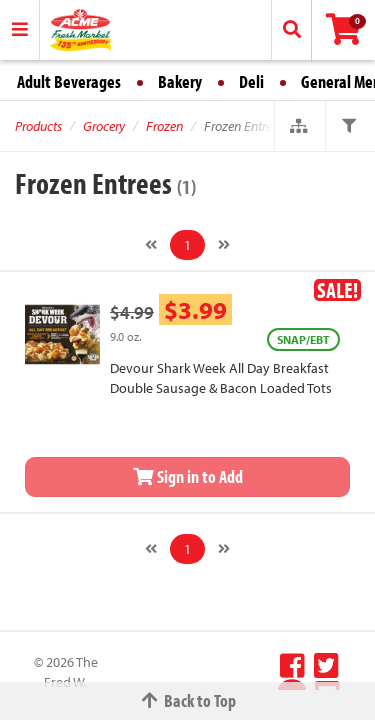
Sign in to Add (188, 476)
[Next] (224, 245)
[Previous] (151, 245)
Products (38, 126)
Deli (251, 81)
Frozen (164, 126)
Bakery (180, 81)
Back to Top (188, 700)
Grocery (104, 126)
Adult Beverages (69, 81)
